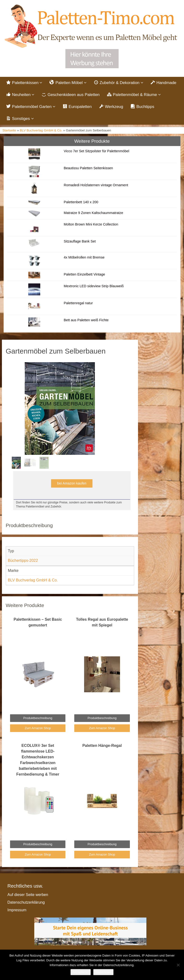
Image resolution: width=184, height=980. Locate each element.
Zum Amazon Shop (38, 728)
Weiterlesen (103, 972)
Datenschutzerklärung (26, 902)
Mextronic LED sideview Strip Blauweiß (94, 286)
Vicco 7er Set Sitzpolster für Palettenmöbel (96, 151)
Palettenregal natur (78, 303)
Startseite (9, 130)
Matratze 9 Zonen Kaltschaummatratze (93, 213)
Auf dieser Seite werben (28, 895)
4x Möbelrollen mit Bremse (84, 257)
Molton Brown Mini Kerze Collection (91, 224)
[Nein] (178, 965)
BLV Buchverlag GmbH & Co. (41, 130)
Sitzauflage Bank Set (80, 241)
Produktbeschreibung (38, 718)
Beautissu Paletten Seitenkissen (88, 168)
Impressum (17, 910)
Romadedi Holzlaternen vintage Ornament (96, 185)
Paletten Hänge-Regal (102, 746)
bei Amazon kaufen (72, 483)
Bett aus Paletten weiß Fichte (86, 320)
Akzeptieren (81, 972)
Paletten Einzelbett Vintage (84, 274)
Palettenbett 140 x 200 (81, 202)
